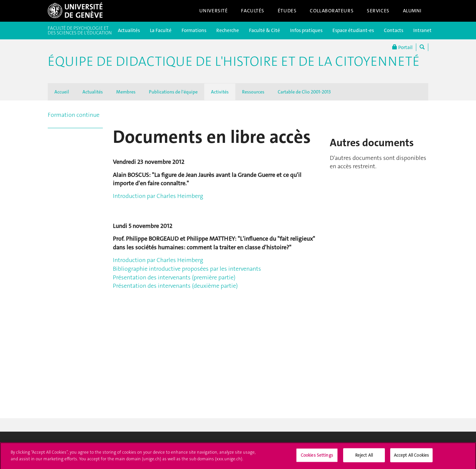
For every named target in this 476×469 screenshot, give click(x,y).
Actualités (129, 30)
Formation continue (74, 115)
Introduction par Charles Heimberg (158, 196)
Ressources (253, 92)
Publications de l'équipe (173, 92)
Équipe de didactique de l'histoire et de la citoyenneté (234, 61)
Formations (194, 30)
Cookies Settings (317, 459)
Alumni (412, 11)
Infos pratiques (306, 30)
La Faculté (161, 30)
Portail (402, 47)
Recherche (228, 30)
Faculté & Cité (265, 30)
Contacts (394, 30)
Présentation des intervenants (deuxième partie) (175, 286)
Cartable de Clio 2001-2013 (304, 92)
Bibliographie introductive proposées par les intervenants (187, 269)
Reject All (364, 459)
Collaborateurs (332, 11)
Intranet (422, 30)
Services (378, 11)
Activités (220, 92)
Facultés (253, 11)
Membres (126, 92)
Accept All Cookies (411, 459)
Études (287, 11)
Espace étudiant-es (353, 30)
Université (214, 11)
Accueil (62, 92)
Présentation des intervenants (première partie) (174, 277)
